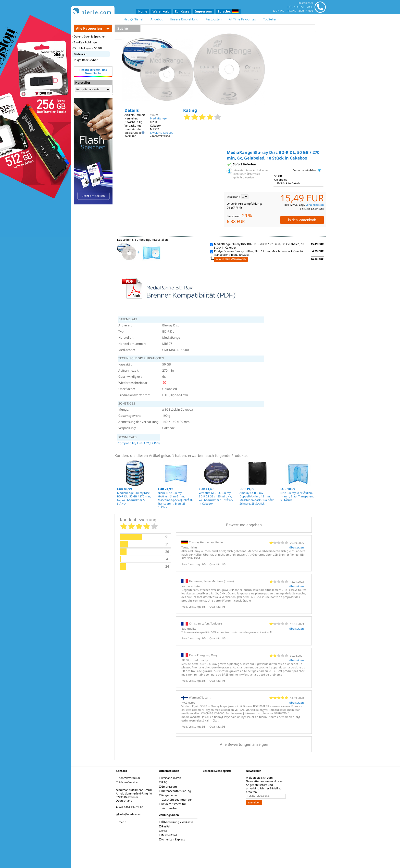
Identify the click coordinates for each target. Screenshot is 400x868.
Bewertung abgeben (244, 525)
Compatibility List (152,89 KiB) (139, 443)
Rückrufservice (127, 782)
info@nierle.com (129, 814)
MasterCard (169, 835)
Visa (164, 831)
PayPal (165, 826)
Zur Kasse (182, 11)
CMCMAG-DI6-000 (162, 133)
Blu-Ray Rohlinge (85, 42)
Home (143, 11)
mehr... (122, 822)
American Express (173, 839)
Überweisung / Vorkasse (177, 822)
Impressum (203, 11)
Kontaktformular (129, 778)
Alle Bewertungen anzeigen (244, 744)
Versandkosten (315, 205)
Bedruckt (80, 54)
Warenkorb (161, 11)
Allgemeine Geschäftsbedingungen (177, 797)
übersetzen (297, 547)
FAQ (164, 782)
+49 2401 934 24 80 (130, 807)
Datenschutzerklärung (176, 791)
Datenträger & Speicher (89, 36)
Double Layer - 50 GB (87, 48)
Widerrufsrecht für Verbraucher (173, 806)
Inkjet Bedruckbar (86, 60)
